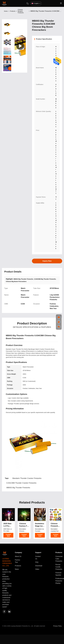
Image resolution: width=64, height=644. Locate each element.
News (17, 569)
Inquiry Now (47, 261)
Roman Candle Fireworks (59, 567)
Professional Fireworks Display (60, 581)
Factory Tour (17, 561)
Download (39, 566)
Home (6, 11)
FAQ (37, 562)
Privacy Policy (57, 626)
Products (13, 11)
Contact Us (38, 558)
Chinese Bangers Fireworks (21, 11)
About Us (18, 556)
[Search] (27, 3)
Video (37, 569)
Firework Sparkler (58, 574)
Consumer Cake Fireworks (59, 559)
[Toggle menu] (61, 3)
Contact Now (8, 535)
